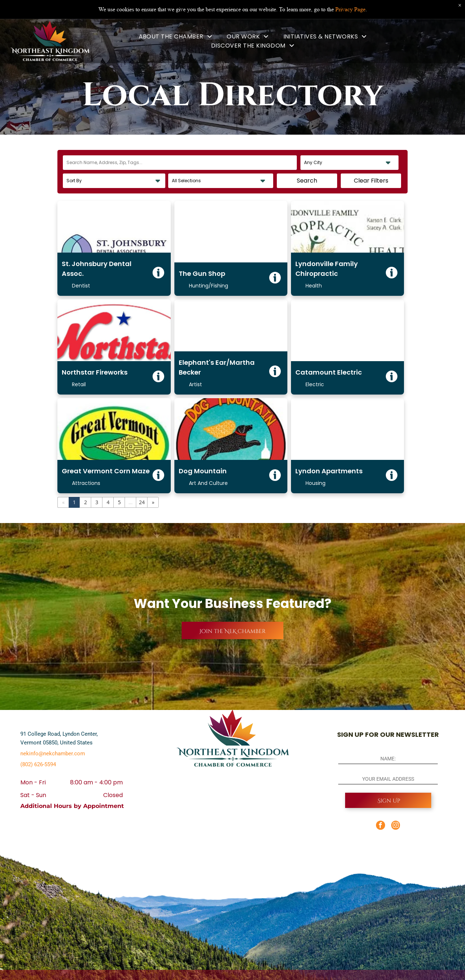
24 (142, 502)
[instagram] (396, 826)
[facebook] (381, 826)
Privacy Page (350, 9)
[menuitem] (176, 36)
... (131, 502)
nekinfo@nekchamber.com (53, 754)
